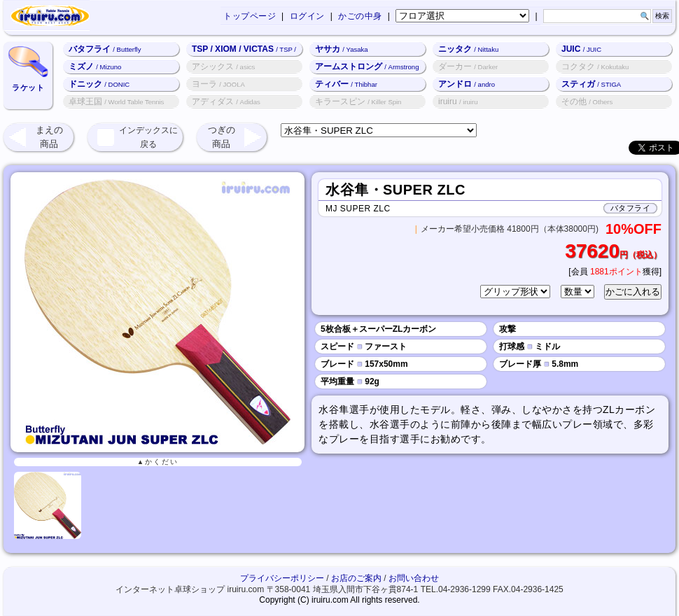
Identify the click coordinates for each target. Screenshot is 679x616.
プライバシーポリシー (282, 578)
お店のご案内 (356, 578)
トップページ (250, 16)
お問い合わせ (414, 578)
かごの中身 (360, 16)
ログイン (307, 16)
